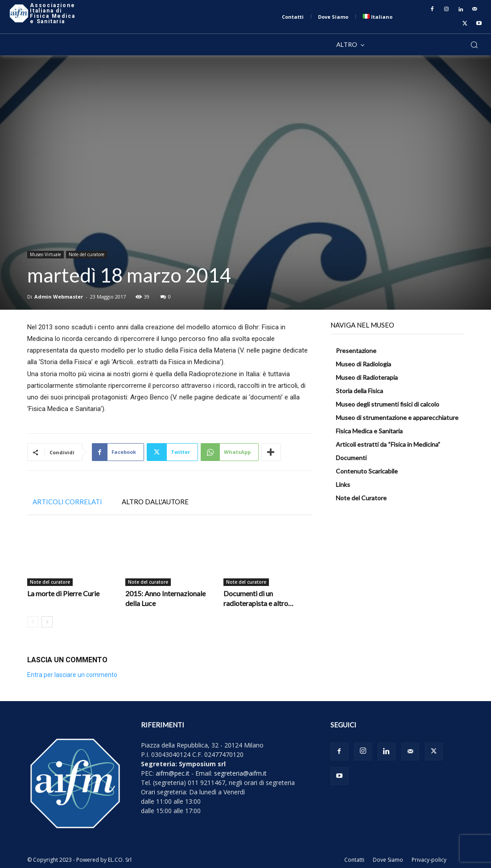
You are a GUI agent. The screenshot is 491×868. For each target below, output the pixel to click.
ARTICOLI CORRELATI (67, 502)
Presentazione (356, 351)
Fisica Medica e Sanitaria (369, 431)
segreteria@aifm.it (240, 773)
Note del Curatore (361, 498)
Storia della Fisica (359, 391)
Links (343, 484)
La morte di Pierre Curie (63, 593)
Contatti (354, 860)
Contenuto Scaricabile (367, 471)
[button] (474, 45)
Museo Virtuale (45, 254)
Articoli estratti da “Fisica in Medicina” (388, 444)
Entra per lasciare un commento (72, 675)
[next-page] (47, 622)
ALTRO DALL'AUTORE (155, 502)
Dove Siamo (388, 860)
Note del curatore (87, 254)
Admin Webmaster (59, 297)
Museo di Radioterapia (367, 377)
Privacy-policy (429, 860)
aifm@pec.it (173, 773)
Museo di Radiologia (363, 364)
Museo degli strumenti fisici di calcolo (388, 404)
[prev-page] (33, 622)
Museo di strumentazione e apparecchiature (397, 417)
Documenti (351, 458)
